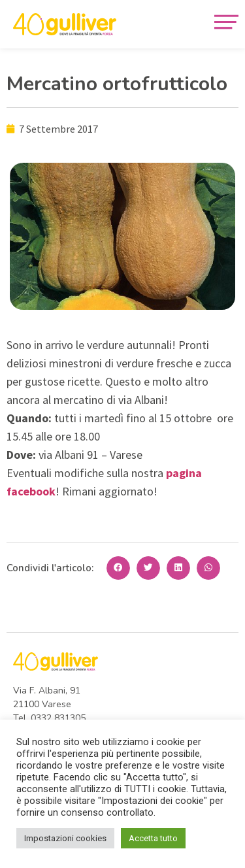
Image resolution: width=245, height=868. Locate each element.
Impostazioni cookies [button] (65, 838)
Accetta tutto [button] (153, 838)
